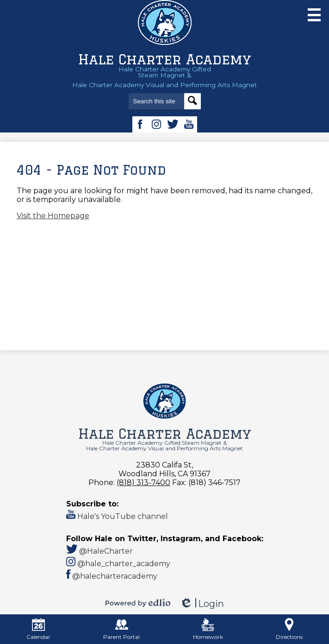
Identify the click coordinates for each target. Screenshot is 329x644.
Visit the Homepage (53, 216)
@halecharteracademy (112, 576)
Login (202, 604)
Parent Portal (121, 629)
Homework (208, 629)
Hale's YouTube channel (117, 516)
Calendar (38, 629)
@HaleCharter (100, 551)
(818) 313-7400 (143, 483)
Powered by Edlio (138, 603)
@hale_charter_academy (118, 564)
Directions (289, 629)
